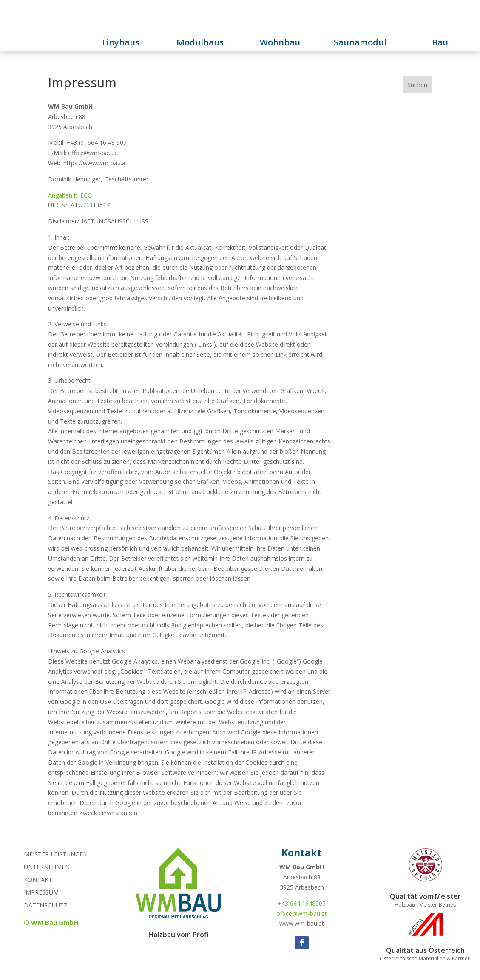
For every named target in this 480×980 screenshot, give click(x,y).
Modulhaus (200, 42)
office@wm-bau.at (302, 914)
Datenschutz (46, 906)
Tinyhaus (120, 42)
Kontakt (38, 880)
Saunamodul (360, 42)
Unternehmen (47, 867)
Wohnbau (280, 42)
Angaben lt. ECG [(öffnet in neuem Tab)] (70, 195)
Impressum (41, 893)
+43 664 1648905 (302, 903)
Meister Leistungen (56, 855)
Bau (440, 42)
